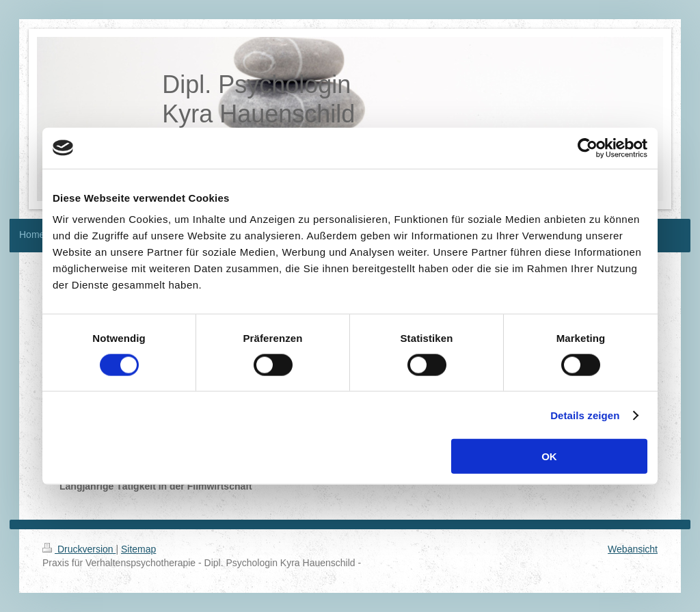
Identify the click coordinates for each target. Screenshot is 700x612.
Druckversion (79, 549)
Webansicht (633, 549)
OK (549, 456)
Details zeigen (585, 415)
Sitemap (138, 549)
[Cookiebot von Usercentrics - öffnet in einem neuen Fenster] (588, 148)
